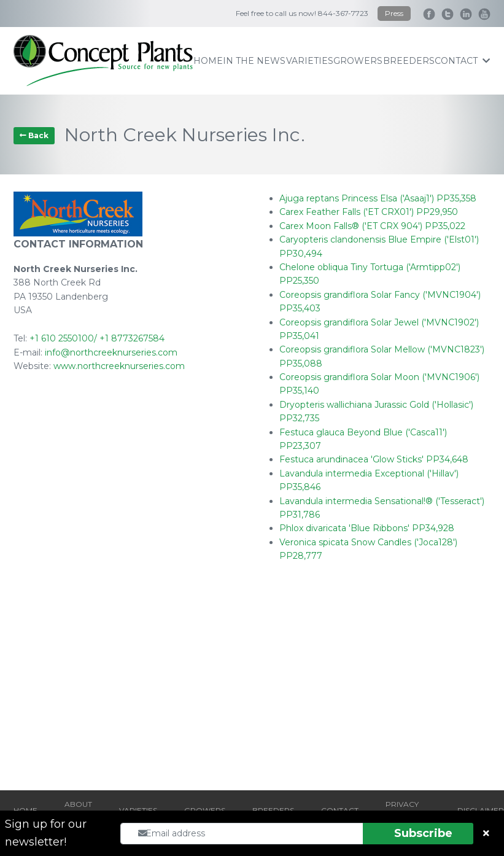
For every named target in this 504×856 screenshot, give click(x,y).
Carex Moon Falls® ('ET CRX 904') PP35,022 (372, 226)
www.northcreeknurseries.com (119, 366)
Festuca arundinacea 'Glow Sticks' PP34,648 (374, 459)
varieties (310, 61)
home (208, 61)
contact (462, 61)
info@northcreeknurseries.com (111, 352)
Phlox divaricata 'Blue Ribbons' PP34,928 (367, 528)
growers (358, 61)
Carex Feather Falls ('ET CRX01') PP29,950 (369, 212)
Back (34, 135)
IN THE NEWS (254, 61)
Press (394, 13)
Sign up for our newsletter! (46, 833)
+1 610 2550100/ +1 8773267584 (97, 338)
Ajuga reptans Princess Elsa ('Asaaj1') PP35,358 (378, 198)
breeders (409, 61)
